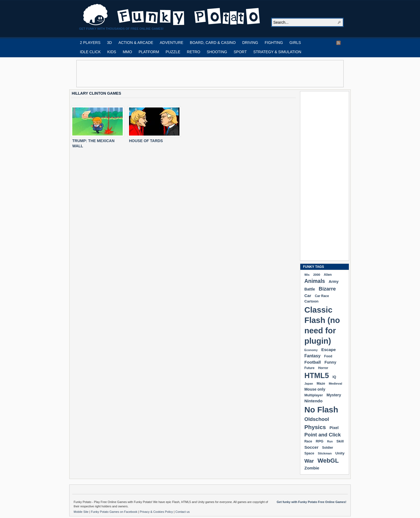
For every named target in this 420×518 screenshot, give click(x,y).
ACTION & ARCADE (136, 43)
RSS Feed (338, 43)
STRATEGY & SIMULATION (277, 52)
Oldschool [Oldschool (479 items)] (317, 419)
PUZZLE (173, 52)
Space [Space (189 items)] (309, 453)
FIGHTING (274, 43)
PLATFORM (149, 52)
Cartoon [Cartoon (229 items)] (311, 301)
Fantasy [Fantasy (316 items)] (312, 356)
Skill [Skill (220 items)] (340, 441)
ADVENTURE (172, 43)
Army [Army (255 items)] (334, 282)
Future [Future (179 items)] (309, 368)
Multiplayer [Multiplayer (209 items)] (314, 395)
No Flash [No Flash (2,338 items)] (321, 410)
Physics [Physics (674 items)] (315, 427)
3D (109, 43)
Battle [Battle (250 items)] (310, 289)
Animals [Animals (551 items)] (315, 281)
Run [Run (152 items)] (330, 441)
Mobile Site (81, 512)
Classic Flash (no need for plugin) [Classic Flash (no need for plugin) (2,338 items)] (322, 325)
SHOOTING (217, 52)
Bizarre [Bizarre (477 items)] (327, 289)
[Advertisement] (210, 74)
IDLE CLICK (90, 52)
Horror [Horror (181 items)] (323, 368)
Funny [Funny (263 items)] (330, 362)
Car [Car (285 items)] (308, 296)
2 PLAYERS (90, 43)
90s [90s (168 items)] (307, 275)
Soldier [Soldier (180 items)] (328, 448)
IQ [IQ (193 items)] (334, 377)
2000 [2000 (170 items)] (316, 275)
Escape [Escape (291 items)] (328, 350)
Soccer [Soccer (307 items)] (311, 447)
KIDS (112, 52)
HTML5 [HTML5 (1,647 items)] (317, 376)
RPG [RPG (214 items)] (320, 441)
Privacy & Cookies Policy (157, 512)
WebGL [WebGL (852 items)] (328, 461)
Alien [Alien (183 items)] (328, 275)
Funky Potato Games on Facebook (114, 512)
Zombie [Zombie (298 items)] (312, 468)
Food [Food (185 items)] (328, 356)
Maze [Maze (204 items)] (321, 384)
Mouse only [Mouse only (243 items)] (315, 389)
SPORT (240, 52)
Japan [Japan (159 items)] (309, 384)
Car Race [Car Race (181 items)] (322, 296)
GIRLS (295, 43)
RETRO (193, 52)
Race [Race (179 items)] (308, 441)
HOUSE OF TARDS (146, 141)
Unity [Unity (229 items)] (340, 453)
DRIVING (250, 43)
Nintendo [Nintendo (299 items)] (313, 401)
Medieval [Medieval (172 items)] (335, 383)
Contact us (183, 512)
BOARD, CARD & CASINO (213, 43)
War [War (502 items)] (309, 461)
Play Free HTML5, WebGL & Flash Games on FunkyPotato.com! (172, 15)
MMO (127, 52)
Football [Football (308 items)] (313, 362)
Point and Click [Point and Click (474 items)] (323, 435)
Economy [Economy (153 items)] (311, 350)
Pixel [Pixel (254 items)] (334, 428)
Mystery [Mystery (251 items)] (334, 395)
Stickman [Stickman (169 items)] (325, 453)
